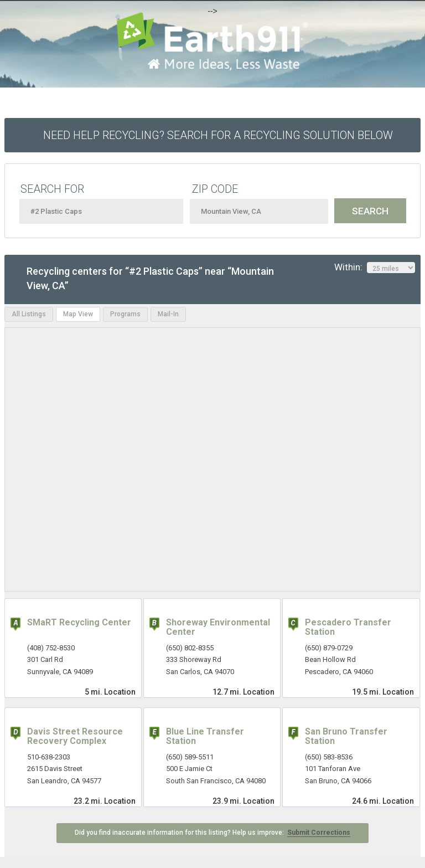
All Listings (29, 314)
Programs (125, 314)
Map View (78, 314)
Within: (375, 268)
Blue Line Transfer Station (205, 736)
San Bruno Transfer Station (346, 736)
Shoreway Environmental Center (218, 627)
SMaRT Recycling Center (79, 622)
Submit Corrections (319, 833)
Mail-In (168, 314)
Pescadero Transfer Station (348, 627)
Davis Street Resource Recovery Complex (75, 736)
